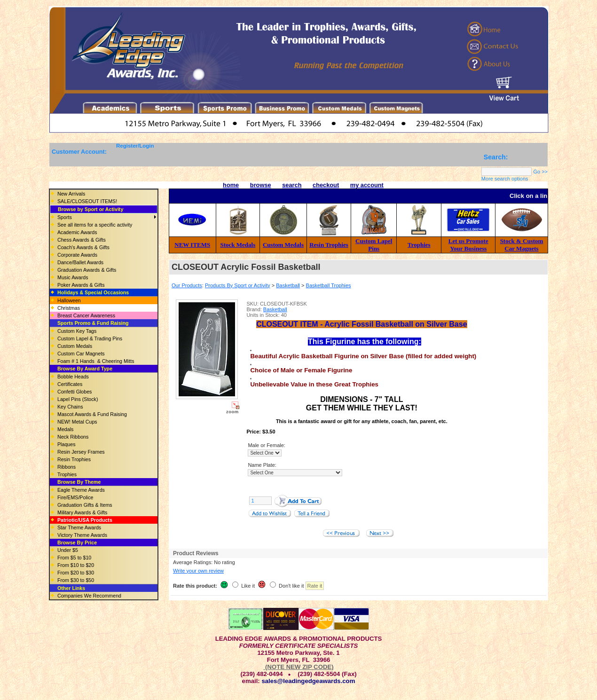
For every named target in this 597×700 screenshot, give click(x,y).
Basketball (288, 285)
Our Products (187, 285)
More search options (505, 179)
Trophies (419, 245)
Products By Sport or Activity (238, 285)
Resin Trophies (329, 245)
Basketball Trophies (329, 285)
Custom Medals (283, 245)
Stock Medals (238, 245)
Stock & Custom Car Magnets (522, 245)
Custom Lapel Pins (374, 245)
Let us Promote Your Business (468, 245)
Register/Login (135, 146)
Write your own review (198, 571)
